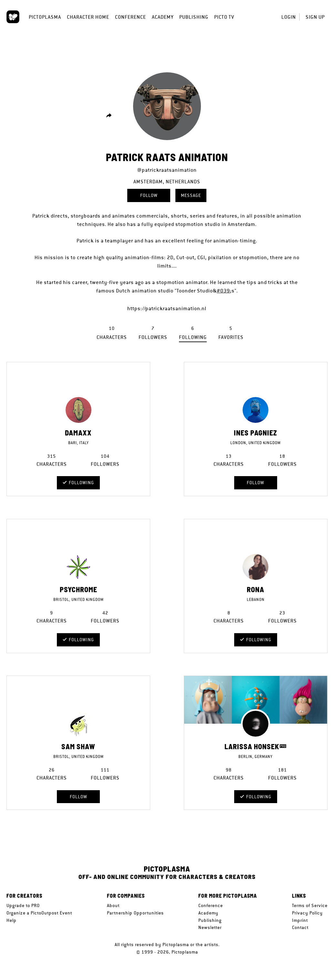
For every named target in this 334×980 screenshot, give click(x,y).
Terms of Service (310, 905)
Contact (300, 927)
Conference (130, 17)
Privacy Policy (307, 913)
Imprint (300, 920)
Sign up (315, 17)
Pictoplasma (45, 17)
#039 (223, 291)
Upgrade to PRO (23, 905)
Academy (163, 17)
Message (191, 195)
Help (11, 920)
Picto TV (224, 17)
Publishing (194, 17)
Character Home (88, 17)
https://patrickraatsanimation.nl (167, 308)
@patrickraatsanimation (167, 170)
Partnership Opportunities (135, 913)
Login (289, 17)
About (113, 905)
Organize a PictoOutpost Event (39, 913)
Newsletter (210, 927)
